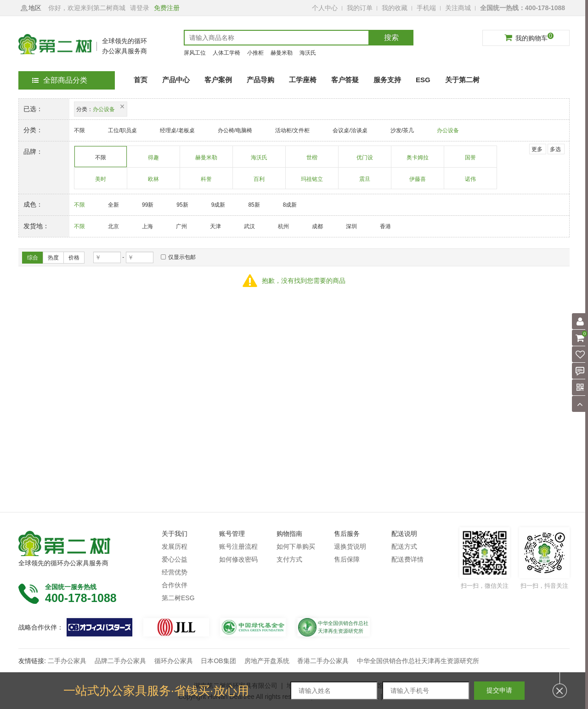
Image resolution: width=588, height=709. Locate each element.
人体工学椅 (226, 53)
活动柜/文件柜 (292, 130)
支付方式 (289, 559)
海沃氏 (308, 53)
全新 (113, 205)
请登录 (140, 8)
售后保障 (347, 559)
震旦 (365, 182)
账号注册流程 (238, 546)
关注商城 (458, 8)
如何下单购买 (296, 546)
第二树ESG (178, 598)
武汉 (249, 226)
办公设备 (448, 130)
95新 (182, 205)
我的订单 (360, 8)
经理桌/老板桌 (177, 130)
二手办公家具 (67, 661)
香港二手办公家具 (323, 661)
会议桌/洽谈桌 (350, 130)
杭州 (283, 226)
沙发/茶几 (402, 130)
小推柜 (255, 53)
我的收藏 (395, 8)
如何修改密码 (238, 559)
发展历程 (175, 546)
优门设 (365, 161)
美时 (101, 182)
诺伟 (471, 182)
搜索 (391, 37)
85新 (254, 205)
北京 (113, 226)
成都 (317, 226)
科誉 (206, 182)
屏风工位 (195, 53)
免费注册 (167, 8)
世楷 (312, 161)
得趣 (154, 161)
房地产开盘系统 (267, 661)
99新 (148, 205)
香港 (385, 226)
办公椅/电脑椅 (235, 130)
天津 (215, 226)
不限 (79, 130)
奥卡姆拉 (418, 161)
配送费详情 (407, 559)
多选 (555, 149)
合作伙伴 (175, 585)
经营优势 (175, 572)
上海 (147, 226)
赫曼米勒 (282, 53)
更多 (537, 149)
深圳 (351, 226)
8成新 (290, 205)
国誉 (471, 161)
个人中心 (325, 8)
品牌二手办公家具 (120, 661)
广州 (181, 226)
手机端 (426, 8)
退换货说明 (350, 546)
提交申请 (499, 690)
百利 (259, 182)
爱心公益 (175, 559)
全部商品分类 (60, 80)
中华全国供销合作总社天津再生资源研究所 (418, 661)
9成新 (218, 205)
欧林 (154, 182)
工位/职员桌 (122, 130)
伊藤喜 (418, 182)
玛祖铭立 (312, 182)
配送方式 (404, 546)
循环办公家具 (174, 661)
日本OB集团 (218, 661)
